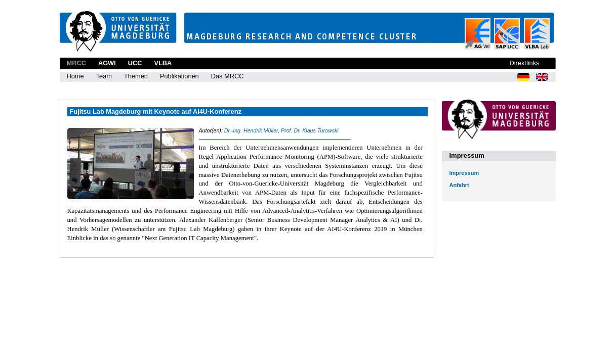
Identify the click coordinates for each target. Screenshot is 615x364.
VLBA (163, 63)
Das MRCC (228, 76)
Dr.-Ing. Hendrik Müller (251, 130)
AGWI (107, 63)
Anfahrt (459, 185)
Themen (136, 76)
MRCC (76, 63)
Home (75, 76)
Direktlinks (524, 63)
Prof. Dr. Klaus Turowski (310, 130)
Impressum (464, 173)
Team (104, 76)
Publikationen (179, 76)
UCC (135, 63)
